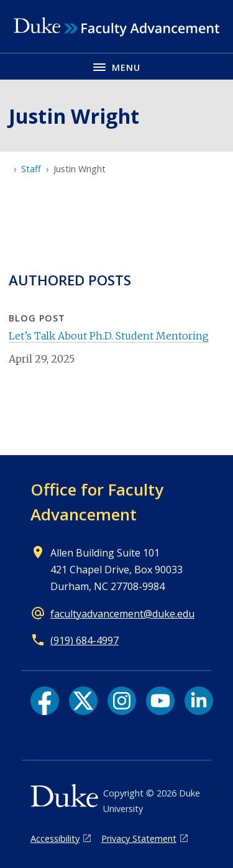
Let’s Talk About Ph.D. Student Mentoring (109, 336)
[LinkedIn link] (199, 701)
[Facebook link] (45, 701)
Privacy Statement (139, 838)
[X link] (83, 701)
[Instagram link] (122, 701)
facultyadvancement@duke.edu (122, 614)
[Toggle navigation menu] (116, 66)
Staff (31, 169)
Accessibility (55, 838)
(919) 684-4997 (85, 640)
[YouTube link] (160, 701)
